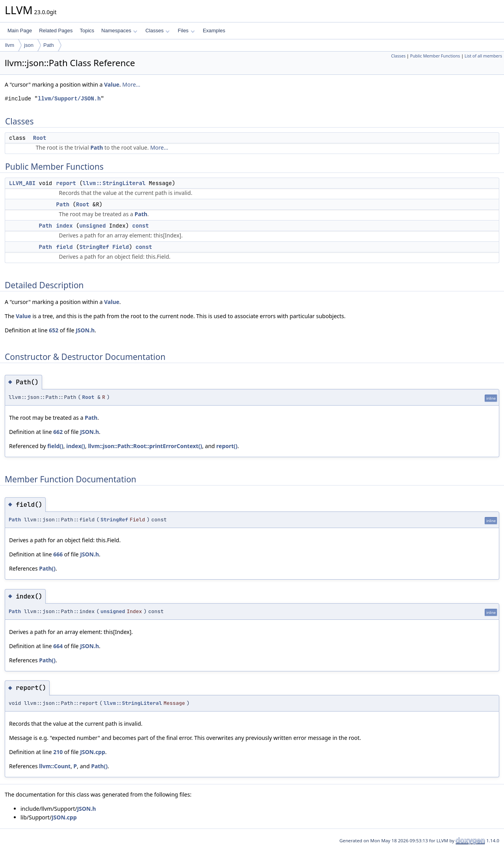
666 (58, 554)
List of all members (483, 56)
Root (40, 138)
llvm (10, 45)
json (29, 45)
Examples (214, 31)
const (141, 226)
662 (58, 432)
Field (120, 247)
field (65, 247)
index (65, 226)
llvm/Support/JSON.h (69, 99)
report (66, 183)
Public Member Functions (435, 56)
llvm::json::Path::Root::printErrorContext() (145, 446)
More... (132, 84)
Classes (157, 31)
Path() (47, 568)
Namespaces (119, 31)
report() (227, 446)
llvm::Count (55, 766)
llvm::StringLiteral (114, 183)
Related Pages (56, 31)
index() (76, 446)
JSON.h (85, 330)
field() (55, 446)
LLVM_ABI (22, 183)
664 (58, 646)
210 (58, 752)
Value (112, 84)
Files (186, 31)
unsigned (92, 226)
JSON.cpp (93, 752)
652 (54, 330)
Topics (87, 31)
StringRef (94, 247)
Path (49, 45)
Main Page (20, 31)
